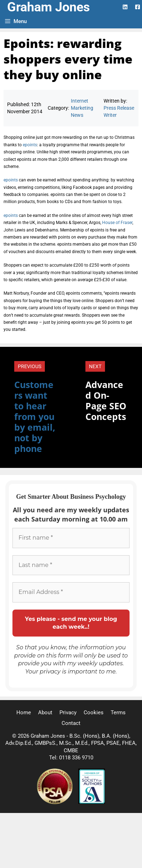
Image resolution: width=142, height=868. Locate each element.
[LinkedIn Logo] (125, 7)
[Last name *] (71, 565)
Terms (118, 713)
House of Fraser (117, 223)
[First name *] (71, 538)
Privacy (68, 713)
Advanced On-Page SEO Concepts (106, 400)
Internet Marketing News (82, 108)
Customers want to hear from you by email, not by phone (35, 416)
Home (24, 713)
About (45, 713)
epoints (30, 145)
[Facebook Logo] (138, 7)
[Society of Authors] (92, 802)
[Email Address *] (71, 592)
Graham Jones (49, 7)
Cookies (94, 713)
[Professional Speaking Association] (56, 802)
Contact (71, 723)
